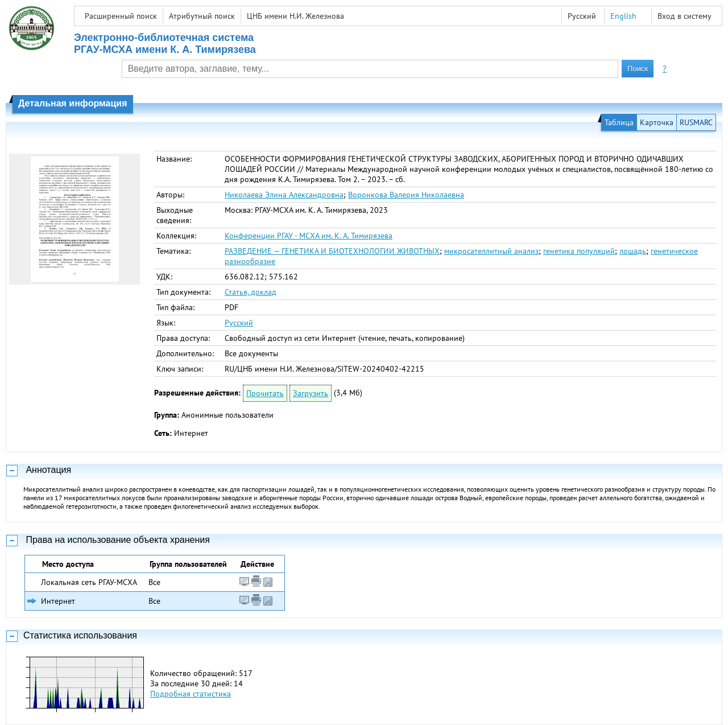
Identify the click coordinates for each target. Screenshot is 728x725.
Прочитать (265, 393)
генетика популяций (579, 251)
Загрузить (311, 393)
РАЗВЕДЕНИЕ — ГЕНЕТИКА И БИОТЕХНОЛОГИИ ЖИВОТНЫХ (332, 251)
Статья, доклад (251, 292)
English (623, 16)
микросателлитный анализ (491, 251)
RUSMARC (696, 122)
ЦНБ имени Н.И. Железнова (295, 16)
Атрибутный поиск (202, 16)
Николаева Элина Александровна (284, 195)
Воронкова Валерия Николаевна (406, 195)
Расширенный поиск (121, 16)
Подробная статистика (191, 694)
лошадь (633, 251)
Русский (239, 323)
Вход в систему (684, 16)
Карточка (657, 122)
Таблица (619, 122)
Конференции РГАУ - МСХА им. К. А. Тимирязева (309, 236)
